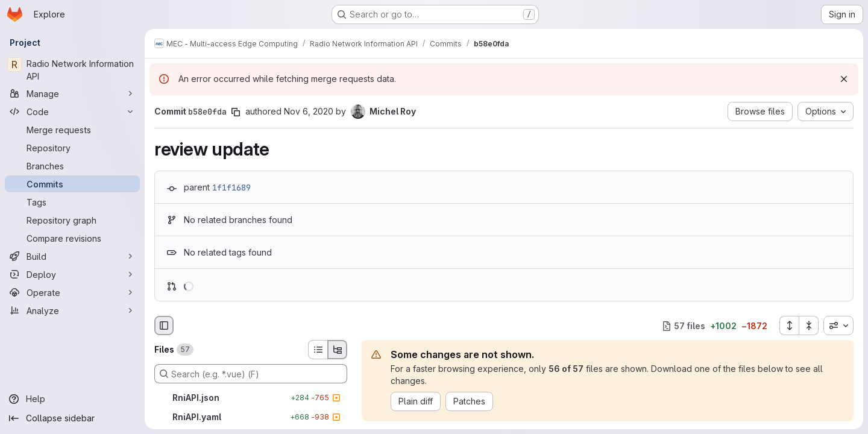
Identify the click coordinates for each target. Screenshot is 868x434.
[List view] (318, 350)
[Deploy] (72, 274)
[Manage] (72, 93)
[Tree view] (338, 350)
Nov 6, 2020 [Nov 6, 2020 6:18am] (309, 111)
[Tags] (72, 202)
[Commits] (72, 184)
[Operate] (72, 292)
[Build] (72, 256)
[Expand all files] (789, 325)
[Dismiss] (844, 79)
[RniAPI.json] (251, 398)
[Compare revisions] (72, 238)
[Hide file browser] (164, 325)
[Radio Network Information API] (72, 70)
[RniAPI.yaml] (251, 417)
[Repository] (72, 148)
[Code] (72, 112)
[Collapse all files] (809, 325)
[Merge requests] (72, 130)
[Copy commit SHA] (236, 112)
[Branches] (72, 166)
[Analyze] (72, 310)
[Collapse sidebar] (72, 418)
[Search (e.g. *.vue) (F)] (251, 374)
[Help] (72, 399)
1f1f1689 (231, 187)
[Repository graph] (72, 220)
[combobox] (838, 325)
